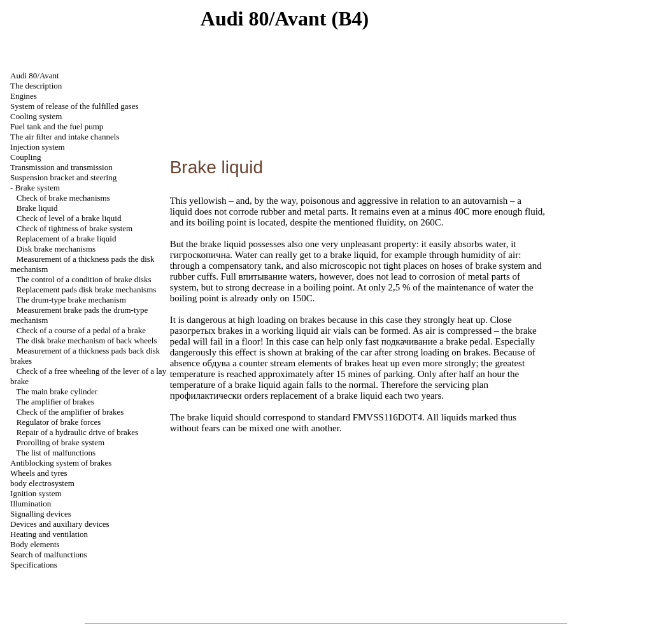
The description (36, 86)
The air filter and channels (65, 137)
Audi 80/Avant (35, 75)
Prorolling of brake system (60, 442)
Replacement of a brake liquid (67, 239)
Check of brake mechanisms (63, 198)
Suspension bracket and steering (63, 177)
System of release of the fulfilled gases (74, 106)
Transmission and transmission (61, 167)
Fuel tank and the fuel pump (57, 126)
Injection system (38, 147)
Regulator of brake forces (59, 422)
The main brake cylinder (57, 391)
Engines (24, 96)
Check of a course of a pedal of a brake (81, 330)
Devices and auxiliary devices (60, 524)
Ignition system (36, 493)
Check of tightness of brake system (74, 228)
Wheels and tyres (39, 473)
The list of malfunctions (56, 453)
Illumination (31, 504)
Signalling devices (41, 514)
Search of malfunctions (49, 555)
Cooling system (36, 116)
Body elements (35, 544)
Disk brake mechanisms (56, 249)
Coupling (25, 157)
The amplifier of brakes (55, 402)
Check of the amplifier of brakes (70, 412)
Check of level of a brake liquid (69, 218)
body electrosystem (42, 483)
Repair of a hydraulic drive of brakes (77, 432)
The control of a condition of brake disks (84, 279)
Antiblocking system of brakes (61, 463)
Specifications (34, 565)
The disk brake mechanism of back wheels (87, 340)
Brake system (38, 188)
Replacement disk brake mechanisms (87, 290)
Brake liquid (37, 208)
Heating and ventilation (49, 534)
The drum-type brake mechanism (71, 300)
